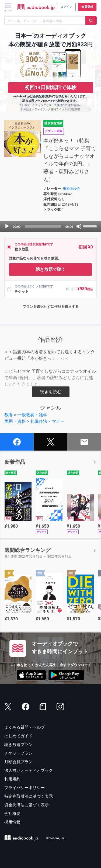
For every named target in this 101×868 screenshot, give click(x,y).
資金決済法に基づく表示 (27, 805)
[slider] (43, 226)
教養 (9, 415)
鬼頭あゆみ (72, 189)
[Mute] (79, 226)
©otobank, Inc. (56, 838)
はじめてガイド (18, 736)
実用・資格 (15, 421)
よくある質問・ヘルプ (25, 727)
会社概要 (12, 814)
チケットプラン (18, 753)
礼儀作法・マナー (47, 421)
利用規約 (12, 779)
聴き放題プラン (18, 745)
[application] (50, 226)
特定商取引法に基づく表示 (29, 796)
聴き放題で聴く (51, 269)
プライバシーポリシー (25, 788)
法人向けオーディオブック (29, 770)
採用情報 (12, 822)
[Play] (7, 226)
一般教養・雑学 (32, 415)
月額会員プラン (18, 762)
